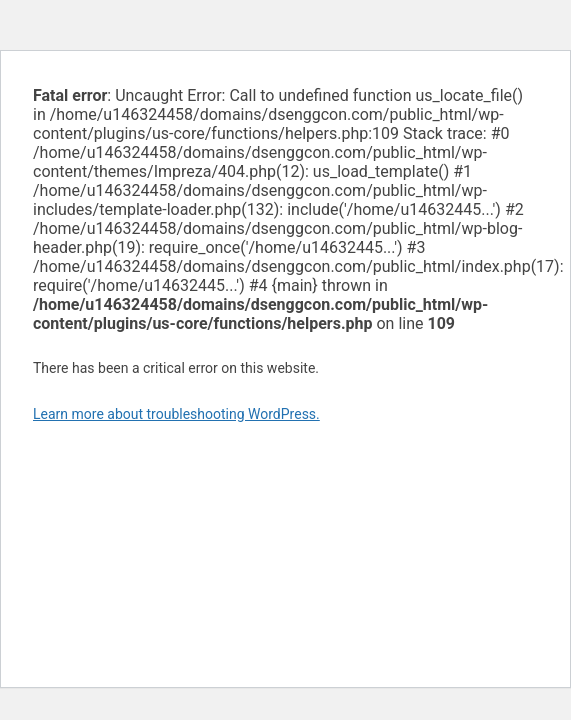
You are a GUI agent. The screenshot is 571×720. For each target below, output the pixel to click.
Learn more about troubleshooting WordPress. (176, 414)
